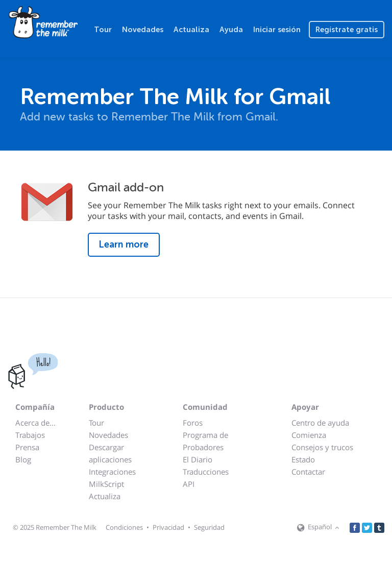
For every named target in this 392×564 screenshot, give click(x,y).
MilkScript (106, 484)
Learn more (124, 244)
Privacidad (168, 527)
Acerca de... (35, 423)
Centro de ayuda (320, 423)
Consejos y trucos (322, 447)
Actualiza (191, 30)
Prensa (27, 447)
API (189, 484)
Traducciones (206, 472)
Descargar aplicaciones (110, 453)
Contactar (308, 472)
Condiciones (124, 527)
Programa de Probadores (205, 441)
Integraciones (112, 472)
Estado (303, 459)
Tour (103, 30)
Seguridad (209, 527)
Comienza (309, 435)
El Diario (198, 459)
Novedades (143, 30)
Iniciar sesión (277, 30)
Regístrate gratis (347, 30)
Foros (193, 423)
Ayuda (231, 30)
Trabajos (30, 435)
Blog (23, 459)
